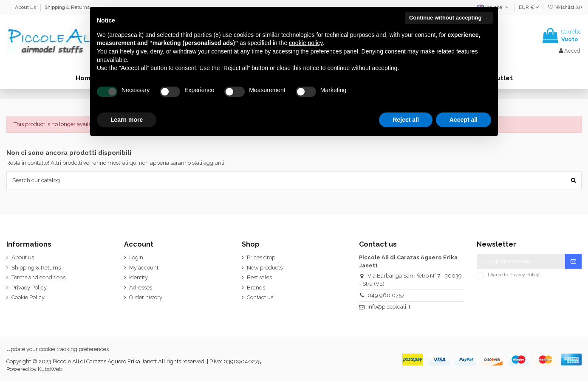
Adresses (141, 288)
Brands (256, 288)
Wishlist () (565, 7)
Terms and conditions (38, 277)
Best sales (259, 277)
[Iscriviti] (573, 261)
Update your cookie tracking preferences (58, 349)
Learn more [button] (127, 120)
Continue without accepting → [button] (449, 18)
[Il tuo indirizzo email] (521, 261)
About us (26, 7)
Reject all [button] (406, 120)
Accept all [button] (464, 120)
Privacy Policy (29, 288)
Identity (139, 277)
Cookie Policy (28, 297)
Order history (146, 297)
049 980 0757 (386, 295)
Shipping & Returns (67, 7)
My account (144, 268)
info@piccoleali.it (389, 307)
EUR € (529, 7)
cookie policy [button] (306, 43)
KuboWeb (50, 369)
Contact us (260, 297)
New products (265, 268)
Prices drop (261, 257)
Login (136, 257)
